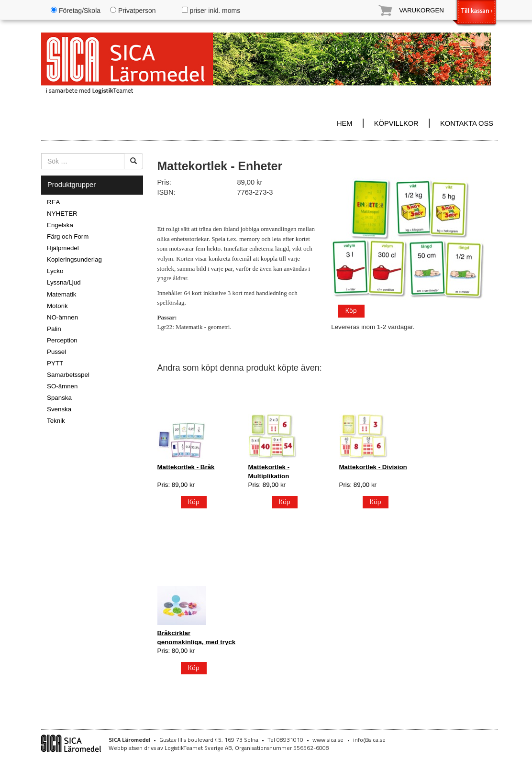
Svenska (59, 409)
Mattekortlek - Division (373, 467)
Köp (351, 310)
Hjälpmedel (63, 248)
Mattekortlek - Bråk (186, 467)
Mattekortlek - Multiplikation (269, 471)
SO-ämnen (62, 386)
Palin (54, 329)
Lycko (55, 271)
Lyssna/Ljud (64, 282)
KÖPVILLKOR (396, 123)
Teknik (56, 421)
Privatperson (133, 11)
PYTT (55, 363)
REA (53, 202)
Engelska (60, 225)
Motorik (57, 306)
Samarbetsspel (68, 375)
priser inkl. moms (211, 11)
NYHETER (62, 214)
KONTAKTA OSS (467, 123)
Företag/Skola (76, 11)
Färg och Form (68, 236)
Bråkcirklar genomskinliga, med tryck (197, 637)
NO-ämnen (62, 317)
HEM (345, 123)
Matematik (61, 294)
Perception (62, 340)
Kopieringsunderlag (74, 259)
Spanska (59, 398)
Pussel (56, 352)
